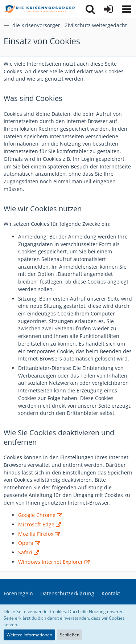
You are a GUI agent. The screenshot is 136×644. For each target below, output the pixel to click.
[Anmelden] (108, 9)
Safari (25, 552)
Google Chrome (37, 515)
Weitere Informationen (29, 635)
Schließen (70, 635)
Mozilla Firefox (36, 534)
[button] (127, 9)
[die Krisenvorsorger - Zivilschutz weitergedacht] (40, 9)
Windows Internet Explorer (51, 562)
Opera (26, 543)
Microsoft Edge (36, 524)
